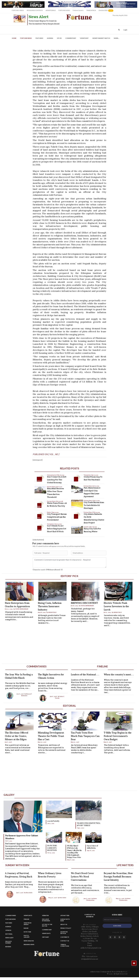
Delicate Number (9, 942)
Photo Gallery (27, 936)
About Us (64, 924)
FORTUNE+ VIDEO (18, 10)
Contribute (65, 937)
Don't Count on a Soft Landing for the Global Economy (57, 480)
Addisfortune (95, 972)
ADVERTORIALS (51, 10)
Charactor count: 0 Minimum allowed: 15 (48, 570)
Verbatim (45, 915)
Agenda (50, 38)
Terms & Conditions (65, 945)
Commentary (71, 38)
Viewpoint (84, 38)
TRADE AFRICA (91, 10)
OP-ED (59, 38)
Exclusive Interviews (46, 920)
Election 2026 (106, 11)
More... (117, 38)
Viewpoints (51, 524)
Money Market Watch (101, 38)
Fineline (26, 919)
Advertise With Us (64, 933)
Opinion (8, 930)
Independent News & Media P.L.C (114, 972)
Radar (49, 512)
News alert (9, 938)
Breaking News (29, 944)
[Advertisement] (67, 646)
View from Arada (28, 924)
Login (125, 30)
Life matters (65, 915)
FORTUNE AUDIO (64, 10)
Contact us (65, 941)
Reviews (8, 947)
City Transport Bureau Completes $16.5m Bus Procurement (57, 517)
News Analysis (29, 941)
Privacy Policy (66, 928)
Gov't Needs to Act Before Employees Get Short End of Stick (57, 529)
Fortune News (26, 38)
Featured (39, 38)
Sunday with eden (65, 920)
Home (14, 38)
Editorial (9, 934)
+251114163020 (92, 956)
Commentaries (52, 475)
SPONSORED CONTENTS (35, 10)
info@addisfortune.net (90, 959)
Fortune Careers (78, 10)
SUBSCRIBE (117, 926)
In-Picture (27, 932)
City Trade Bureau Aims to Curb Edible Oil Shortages (94, 505)
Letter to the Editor (47, 925)
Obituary (45, 937)
